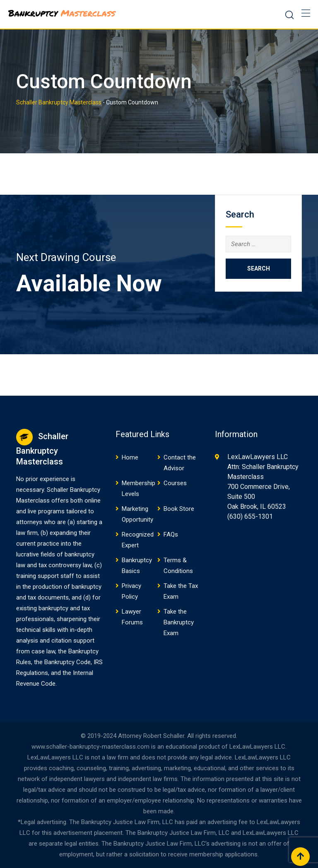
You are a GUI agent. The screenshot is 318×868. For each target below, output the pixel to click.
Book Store (179, 509)
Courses (175, 483)
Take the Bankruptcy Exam (179, 622)
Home (130, 457)
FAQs (171, 534)
